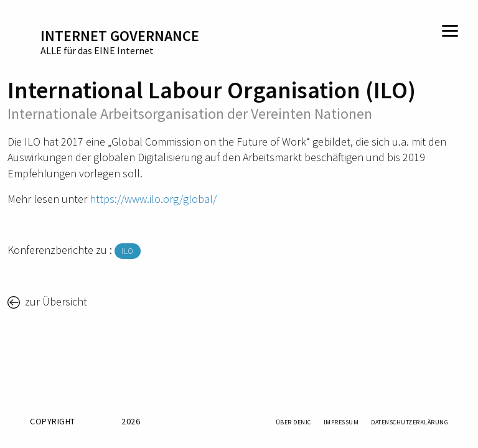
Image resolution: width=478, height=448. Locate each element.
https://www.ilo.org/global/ (153, 199)
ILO (128, 251)
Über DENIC (293, 422)
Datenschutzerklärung (410, 422)
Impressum (341, 422)
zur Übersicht (55, 301)
